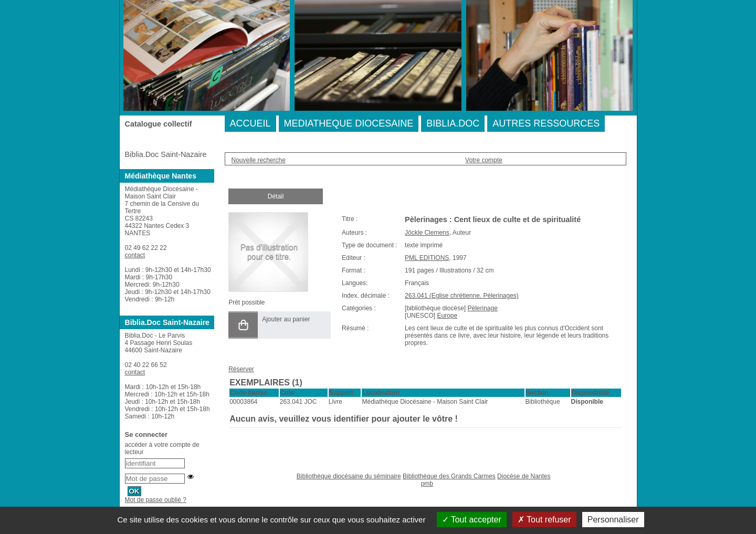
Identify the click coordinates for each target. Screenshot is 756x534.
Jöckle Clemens (427, 233)
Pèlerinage (482, 308)
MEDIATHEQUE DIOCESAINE (349, 123)
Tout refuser (544, 520)
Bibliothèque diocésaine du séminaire (349, 476)
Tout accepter (472, 520)
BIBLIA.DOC (453, 123)
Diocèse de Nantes (524, 476)
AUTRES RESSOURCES (546, 123)
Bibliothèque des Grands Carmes (449, 476)
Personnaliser (613, 520)
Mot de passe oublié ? (156, 500)
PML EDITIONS (427, 258)
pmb (427, 484)
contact (135, 255)
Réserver (241, 369)
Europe (447, 316)
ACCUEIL (250, 123)
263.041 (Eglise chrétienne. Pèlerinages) (462, 296)
